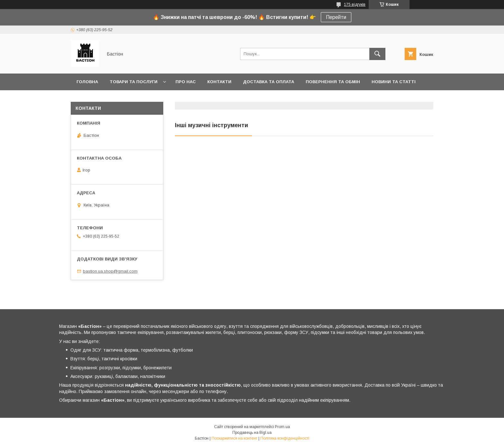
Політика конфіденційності (285, 438)
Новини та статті (394, 82)
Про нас (186, 82)
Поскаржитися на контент (234, 438)
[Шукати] (377, 54)
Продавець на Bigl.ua (252, 433)
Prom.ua (282, 427)
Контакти (219, 82)
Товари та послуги (134, 82)
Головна (87, 82)
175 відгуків (355, 4)
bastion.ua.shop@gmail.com (110, 271)
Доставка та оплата (269, 82)
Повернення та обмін (333, 82)
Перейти (336, 17)
